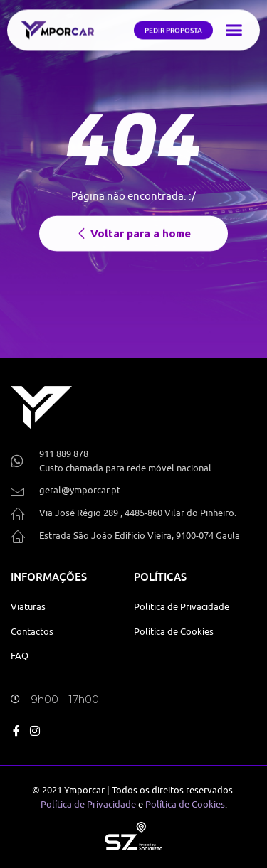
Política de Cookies (185, 804)
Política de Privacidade (88, 804)
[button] (234, 28)
